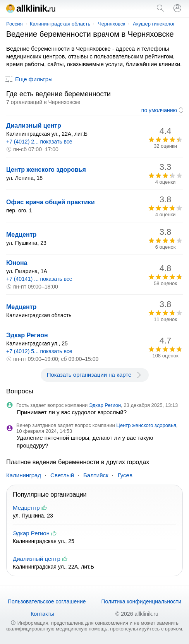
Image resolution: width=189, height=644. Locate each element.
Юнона (17, 263)
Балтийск (96, 475)
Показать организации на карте (95, 375)
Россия (15, 24)
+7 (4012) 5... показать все (39, 351)
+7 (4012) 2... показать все (39, 142)
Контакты (42, 614)
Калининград (24, 475)
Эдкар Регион (27, 335)
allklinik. (31, 8)
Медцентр (21, 235)
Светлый (62, 475)
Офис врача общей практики (51, 202)
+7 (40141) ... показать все (39, 279)
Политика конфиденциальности (141, 601)
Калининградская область (60, 24)
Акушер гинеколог (154, 24)
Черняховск (112, 24)
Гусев (125, 475)
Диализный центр (34, 126)
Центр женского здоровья (46, 170)
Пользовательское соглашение (47, 601)
